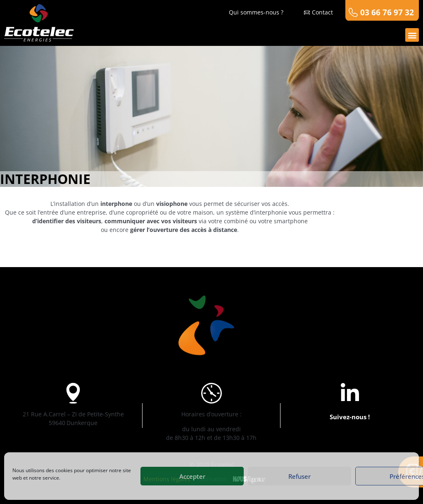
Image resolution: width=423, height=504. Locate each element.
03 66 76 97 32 (387, 12)
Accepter (192, 476)
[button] (412, 35)
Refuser (299, 476)
